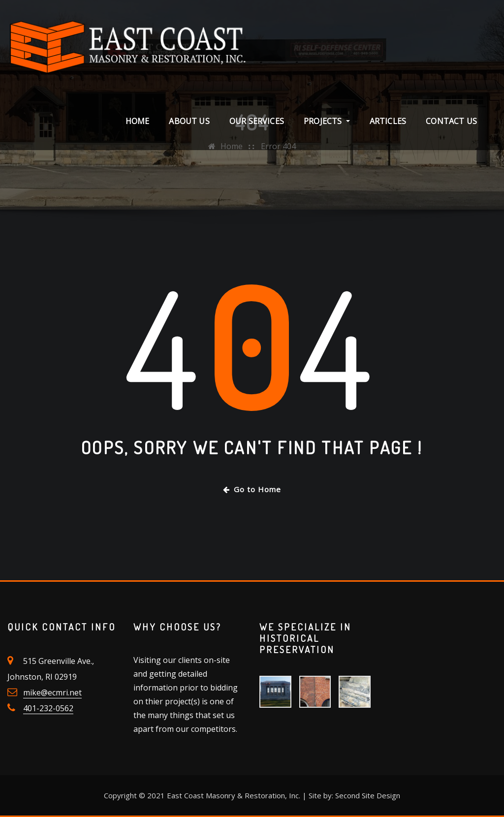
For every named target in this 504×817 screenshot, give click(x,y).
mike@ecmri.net (52, 692)
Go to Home (252, 489)
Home (138, 121)
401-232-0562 (48, 708)
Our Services (257, 121)
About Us (189, 121)
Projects (327, 121)
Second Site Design (368, 795)
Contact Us (451, 121)
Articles (388, 121)
